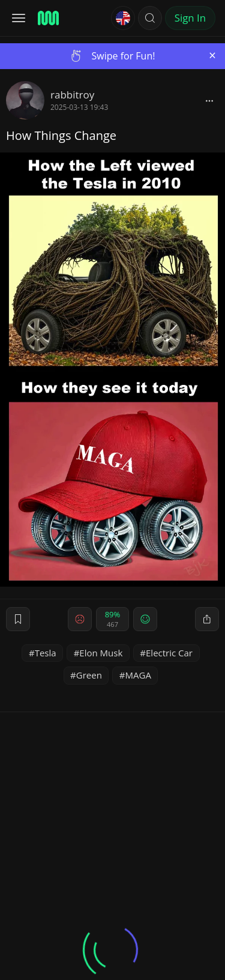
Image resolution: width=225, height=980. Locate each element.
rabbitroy (72, 95)
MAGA (138, 675)
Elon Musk (101, 653)
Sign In (190, 18)
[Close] (212, 56)
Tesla (46, 653)
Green (89, 675)
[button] (150, 18)
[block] (209, 100)
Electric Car (169, 653)
